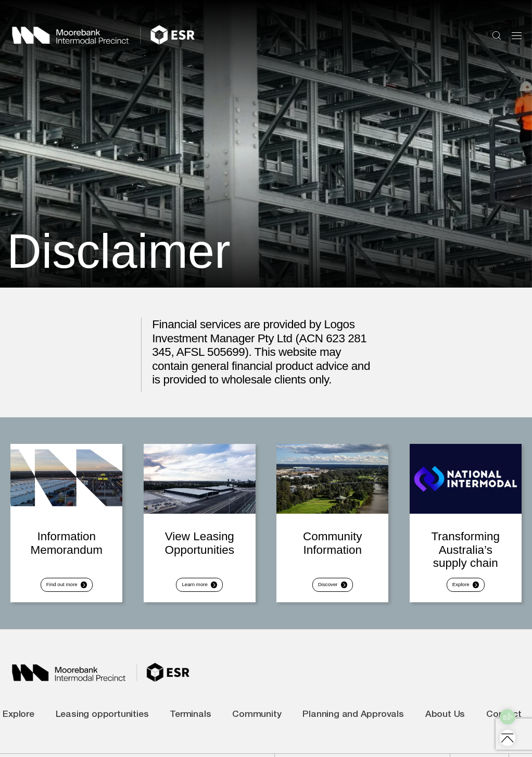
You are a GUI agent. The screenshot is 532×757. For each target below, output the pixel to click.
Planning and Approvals (353, 723)
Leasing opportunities (102, 723)
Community (257, 723)
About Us (445, 723)
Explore (18, 723)
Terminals (190, 723)
